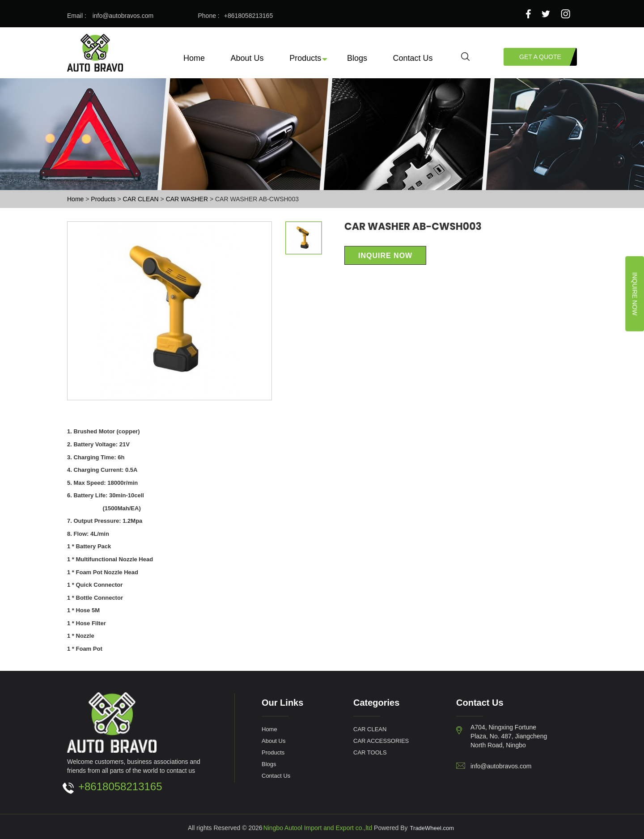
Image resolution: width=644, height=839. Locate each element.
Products (305, 58)
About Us (247, 58)
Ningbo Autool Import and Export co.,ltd (318, 828)
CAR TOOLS (370, 752)
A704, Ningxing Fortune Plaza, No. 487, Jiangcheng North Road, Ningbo (509, 736)
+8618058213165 (248, 15)
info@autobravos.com (123, 15)
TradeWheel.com (432, 828)
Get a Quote (540, 57)
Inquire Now (635, 293)
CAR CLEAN (142, 199)
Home (194, 58)
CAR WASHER (188, 199)
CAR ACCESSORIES (381, 741)
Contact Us (413, 58)
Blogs (357, 58)
